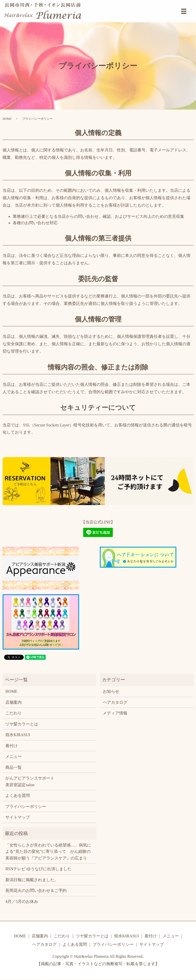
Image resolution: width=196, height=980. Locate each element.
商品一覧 (14, 767)
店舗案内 (14, 702)
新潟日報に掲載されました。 (32, 880)
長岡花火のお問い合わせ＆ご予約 (36, 891)
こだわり (14, 713)
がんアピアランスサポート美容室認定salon (30, 782)
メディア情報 (115, 713)
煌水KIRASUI (18, 735)
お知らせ (111, 691)
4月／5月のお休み (22, 902)
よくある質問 (18, 796)
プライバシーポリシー (26, 807)
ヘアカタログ (115, 702)
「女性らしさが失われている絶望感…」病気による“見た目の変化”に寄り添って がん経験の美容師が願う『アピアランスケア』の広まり (48, 852)
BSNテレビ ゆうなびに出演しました (38, 869)
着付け (11, 746)
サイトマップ (18, 817)
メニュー (14, 757)
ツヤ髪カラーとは (22, 724)
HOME (7, 119)
